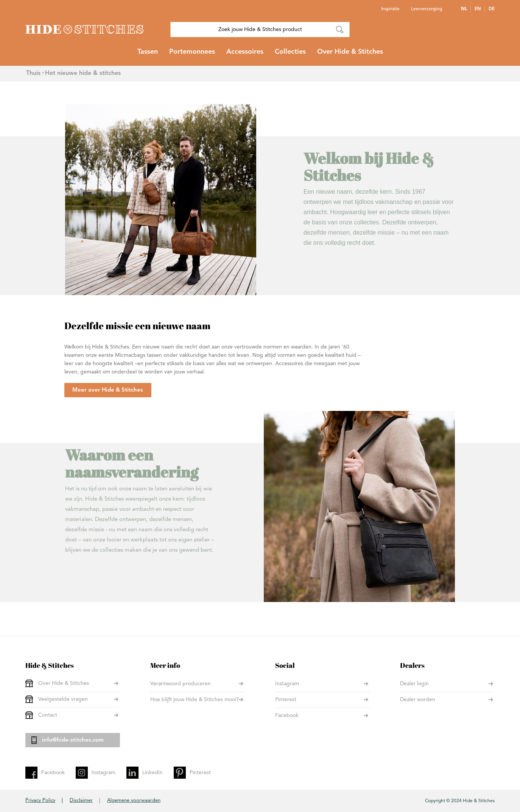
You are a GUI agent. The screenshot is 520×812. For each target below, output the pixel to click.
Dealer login (414, 684)
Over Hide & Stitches (64, 683)
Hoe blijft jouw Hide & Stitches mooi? (195, 700)
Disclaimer (81, 800)
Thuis (33, 73)
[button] (466, 9)
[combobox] (260, 30)
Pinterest (286, 700)
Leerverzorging (427, 9)
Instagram (287, 684)
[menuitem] (148, 55)
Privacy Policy (40, 800)
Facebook (287, 716)
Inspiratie (390, 9)
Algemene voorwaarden (134, 800)
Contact (48, 715)
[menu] (260, 55)
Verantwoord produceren (181, 684)
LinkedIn (153, 773)
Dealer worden (418, 700)
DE (492, 9)
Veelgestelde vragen (63, 699)
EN (478, 9)
